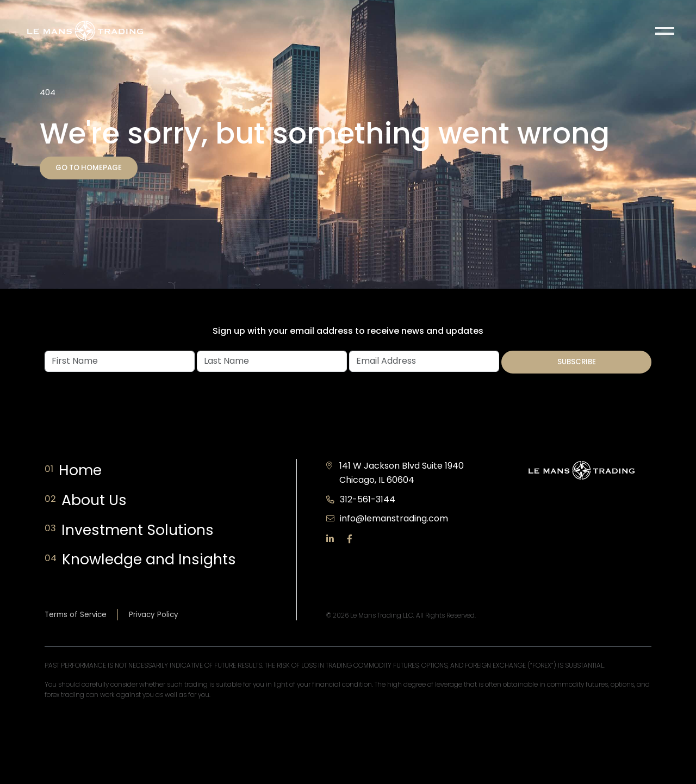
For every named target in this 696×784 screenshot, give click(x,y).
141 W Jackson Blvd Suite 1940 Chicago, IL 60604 (402, 473)
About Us (97, 500)
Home (85, 471)
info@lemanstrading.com (394, 518)
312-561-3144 (368, 499)
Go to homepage (89, 168)
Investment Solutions (141, 530)
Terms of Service (76, 615)
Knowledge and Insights (152, 560)
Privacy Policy (154, 615)
